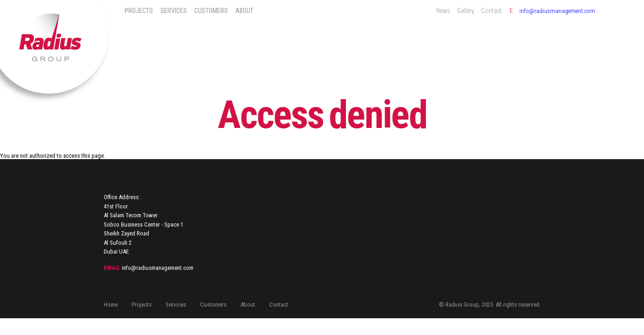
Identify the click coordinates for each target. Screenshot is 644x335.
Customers (211, 11)
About (244, 11)
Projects (139, 11)
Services (174, 11)
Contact (491, 11)
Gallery (466, 11)
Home (111, 305)
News (443, 11)
